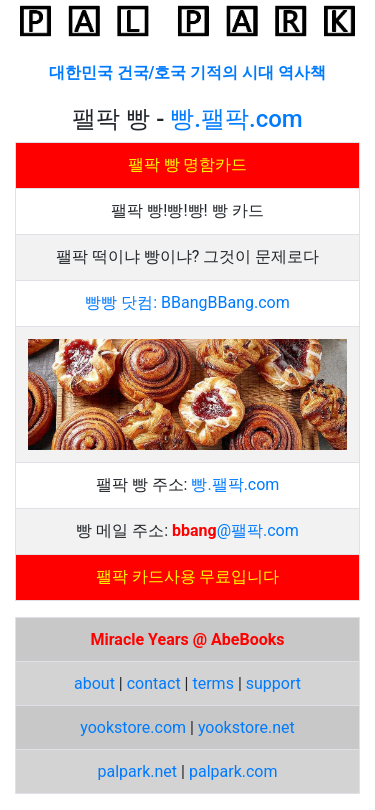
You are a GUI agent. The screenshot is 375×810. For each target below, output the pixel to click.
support (273, 683)
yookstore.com (133, 727)
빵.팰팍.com (236, 119)
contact (154, 683)
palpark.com (233, 771)
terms (212, 683)
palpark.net (138, 771)
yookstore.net (246, 727)
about (94, 683)
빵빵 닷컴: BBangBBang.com (187, 302)
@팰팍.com (258, 530)
